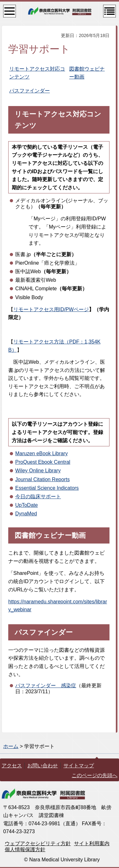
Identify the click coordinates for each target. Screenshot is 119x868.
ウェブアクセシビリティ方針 (38, 843)
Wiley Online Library (38, 471)
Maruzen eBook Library (41, 453)
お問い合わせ (43, 766)
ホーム (11, 746)
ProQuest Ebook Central (43, 462)
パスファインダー (30, 91)
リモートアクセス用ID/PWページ (51, 309)
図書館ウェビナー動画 (50, 535)
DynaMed (26, 514)
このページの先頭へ (95, 775)
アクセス (12, 766)
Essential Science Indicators (47, 488)
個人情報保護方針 (25, 849)
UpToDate (26, 505)
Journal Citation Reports (43, 479)
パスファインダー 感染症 (46, 686)
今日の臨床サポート (38, 497)
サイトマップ (79, 766)
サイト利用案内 (92, 843)
